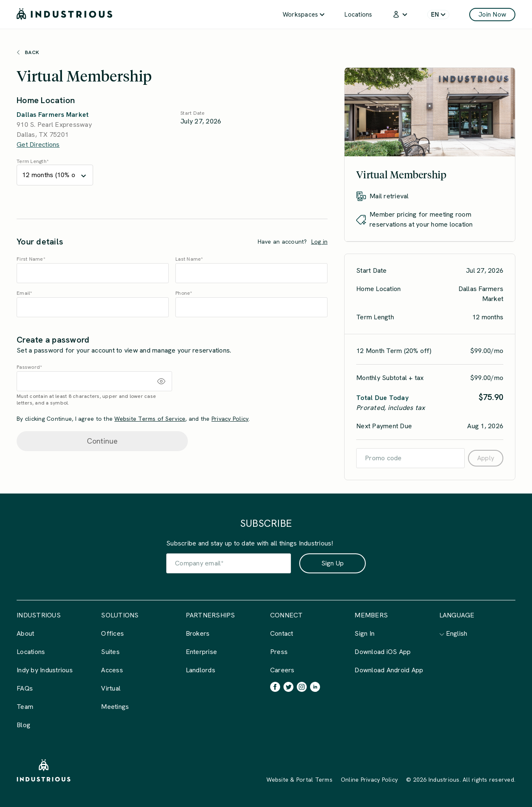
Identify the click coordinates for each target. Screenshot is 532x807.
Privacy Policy (230, 419)
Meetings (115, 707)
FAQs (25, 688)
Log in (320, 242)
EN (438, 15)
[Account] (400, 14)
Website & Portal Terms (299, 780)
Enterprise (202, 652)
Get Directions (38, 144)
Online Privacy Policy (369, 780)
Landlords (201, 670)
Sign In (365, 633)
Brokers (198, 633)
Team (25, 707)
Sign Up (333, 563)
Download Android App (389, 670)
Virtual (111, 688)
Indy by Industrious (45, 670)
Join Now (492, 14)
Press (279, 652)
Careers (282, 670)
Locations (358, 15)
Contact (282, 633)
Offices (112, 633)
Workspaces (304, 15)
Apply (486, 458)
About (25, 633)
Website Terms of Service (150, 419)
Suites (110, 652)
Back (28, 52)
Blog (23, 725)
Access (112, 670)
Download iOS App (383, 652)
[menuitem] (304, 14)
